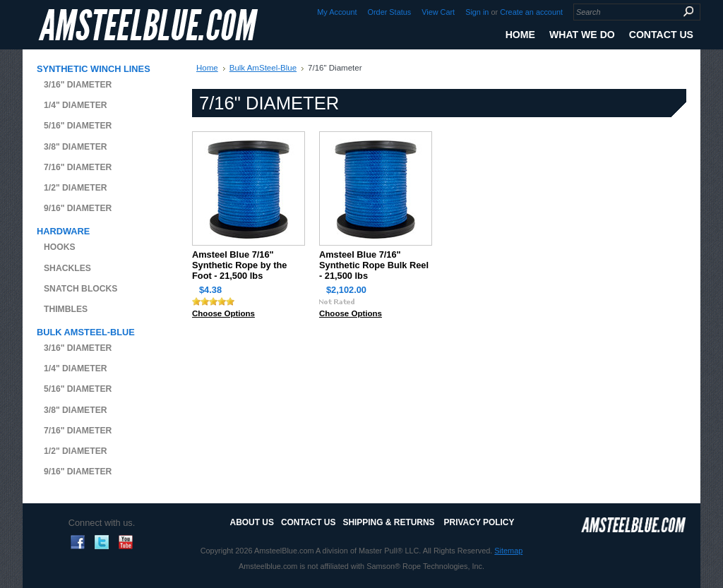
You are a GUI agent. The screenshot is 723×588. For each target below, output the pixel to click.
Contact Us (308, 522)
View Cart (438, 12)
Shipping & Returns (388, 522)
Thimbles (66, 309)
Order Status (390, 12)
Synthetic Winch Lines (94, 69)
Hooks (60, 247)
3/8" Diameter (76, 147)
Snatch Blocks (80, 289)
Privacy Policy (479, 522)
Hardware (63, 231)
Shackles (67, 268)
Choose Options (223, 313)
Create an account (531, 12)
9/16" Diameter (78, 208)
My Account (337, 12)
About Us (252, 522)
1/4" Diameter (76, 105)
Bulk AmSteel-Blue (86, 332)
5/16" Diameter (78, 126)
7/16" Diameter (78, 167)
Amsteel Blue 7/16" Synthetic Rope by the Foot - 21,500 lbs (239, 265)
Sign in (477, 12)
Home (207, 68)
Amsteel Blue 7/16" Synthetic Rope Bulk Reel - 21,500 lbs (374, 265)
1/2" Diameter (76, 188)
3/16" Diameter (78, 85)
